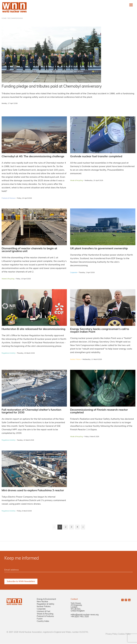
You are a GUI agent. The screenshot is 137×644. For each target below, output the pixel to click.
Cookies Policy (124, 634)
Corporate (41, 609)
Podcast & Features (45, 617)
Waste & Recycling (45, 614)
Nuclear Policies (44, 607)
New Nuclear (42, 602)
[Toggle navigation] (131, 5)
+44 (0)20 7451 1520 (80, 617)
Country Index (43, 621)
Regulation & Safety (45, 604)
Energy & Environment (46, 599)
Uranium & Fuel (43, 612)
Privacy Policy (111, 634)
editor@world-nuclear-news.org (85, 615)
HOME (4, 18)
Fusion (40, 619)
